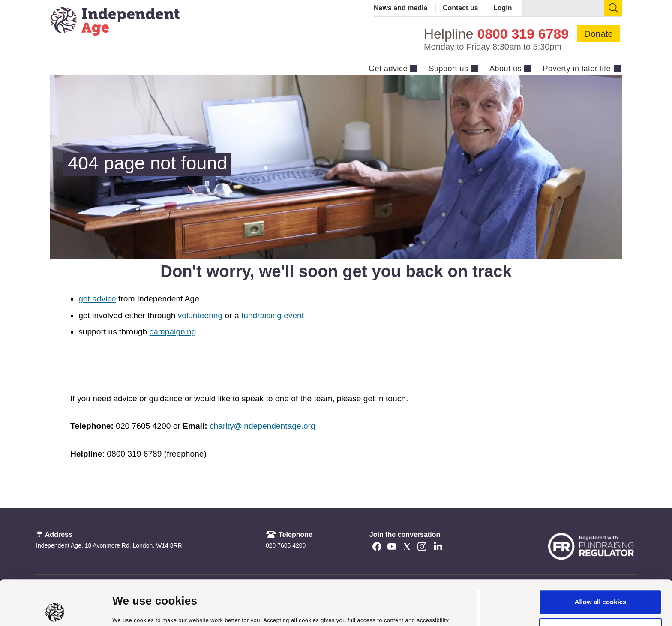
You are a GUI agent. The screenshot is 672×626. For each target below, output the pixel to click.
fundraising (261, 315)
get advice (97, 299)
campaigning (173, 332)
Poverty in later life (577, 69)
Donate (598, 34)
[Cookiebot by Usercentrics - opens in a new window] (55, 609)
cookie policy (358, 585)
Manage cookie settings (149, 609)
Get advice (388, 69)
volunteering (200, 315)
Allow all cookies (601, 557)
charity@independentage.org (262, 426)
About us (505, 69)
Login (503, 8)
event (293, 315)
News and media (400, 8)
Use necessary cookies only (600, 585)
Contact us (460, 8)
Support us (448, 69)
